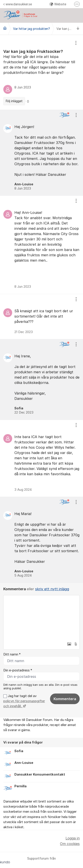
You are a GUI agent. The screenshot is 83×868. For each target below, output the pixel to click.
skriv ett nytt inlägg (52, 589)
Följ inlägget (14, 101)
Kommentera (65, 699)
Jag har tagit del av (24, 701)
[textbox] (41, 617)
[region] (41, 72)
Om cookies (70, 844)
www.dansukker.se (18, 4)
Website (58, 4)
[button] (69, 644)
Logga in (73, 838)
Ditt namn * (12, 654)
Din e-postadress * (18, 670)
